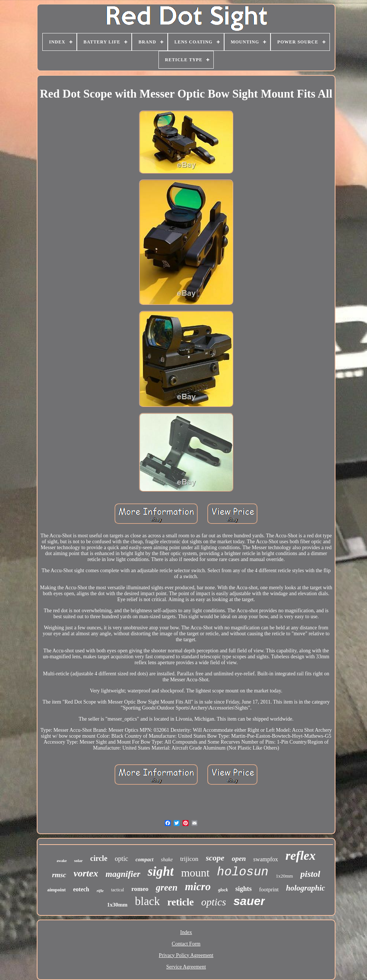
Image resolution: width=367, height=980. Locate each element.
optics (214, 902)
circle (99, 858)
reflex (300, 856)
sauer (249, 901)
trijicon (189, 859)
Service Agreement (186, 967)
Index (186, 932)
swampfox (266, 859)
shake (167, 860)
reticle (181, 902)
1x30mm (117, 905)
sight (161, 871)
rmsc (59, 875)
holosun (243, 872)
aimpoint (56, 890)
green (167, 887)
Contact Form (186, 944)
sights (243, 889)
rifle (100, 891)
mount (195, 873)
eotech (81, 889)
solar (78, 861)
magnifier (123, 874)
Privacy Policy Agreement (186, 955)
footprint (269, 889)
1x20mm (284, 876)
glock (223, 890)
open (239, 858)
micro (198, 886)
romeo (140, 889)
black (148, 901)
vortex (86, 873)
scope (215, 858)
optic (121, 859)
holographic (306, 888)
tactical (117, 890)
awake (62, 861)
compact (144, 860)
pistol (310, 874)
